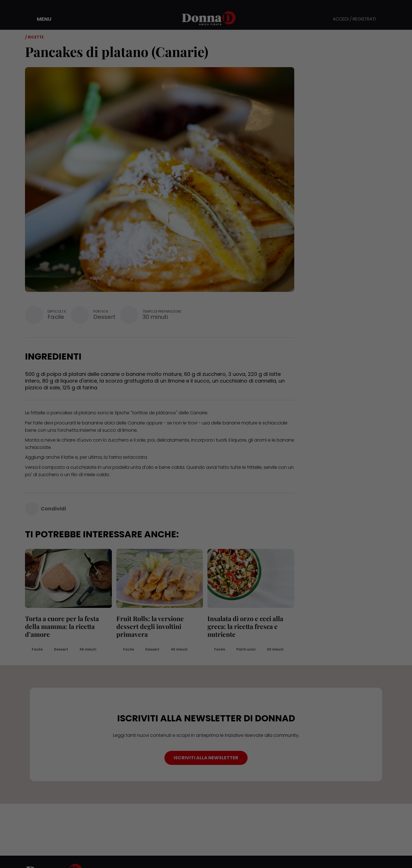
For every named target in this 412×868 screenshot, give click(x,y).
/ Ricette (34, 37)
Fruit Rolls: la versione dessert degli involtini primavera (150, 626)
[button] (40, 19)
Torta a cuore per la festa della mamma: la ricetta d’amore (62, 626)
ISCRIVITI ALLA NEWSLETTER (206, 758)
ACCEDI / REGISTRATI (354, 19)
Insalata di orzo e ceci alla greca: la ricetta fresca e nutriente (245, 626)
